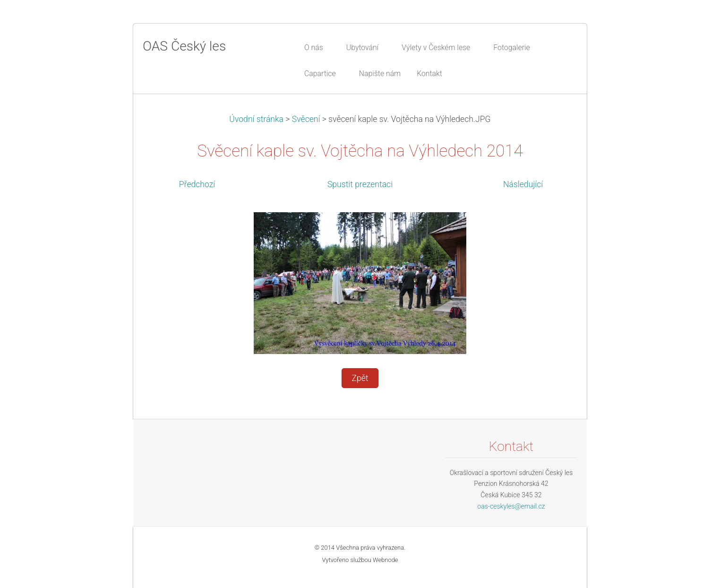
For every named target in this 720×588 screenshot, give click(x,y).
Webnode (386, 560)
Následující (523, 184)
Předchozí (197, 184)
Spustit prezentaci (360, 184)
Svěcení (306, 119)
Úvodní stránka (256, 119)
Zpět (360, 378)
